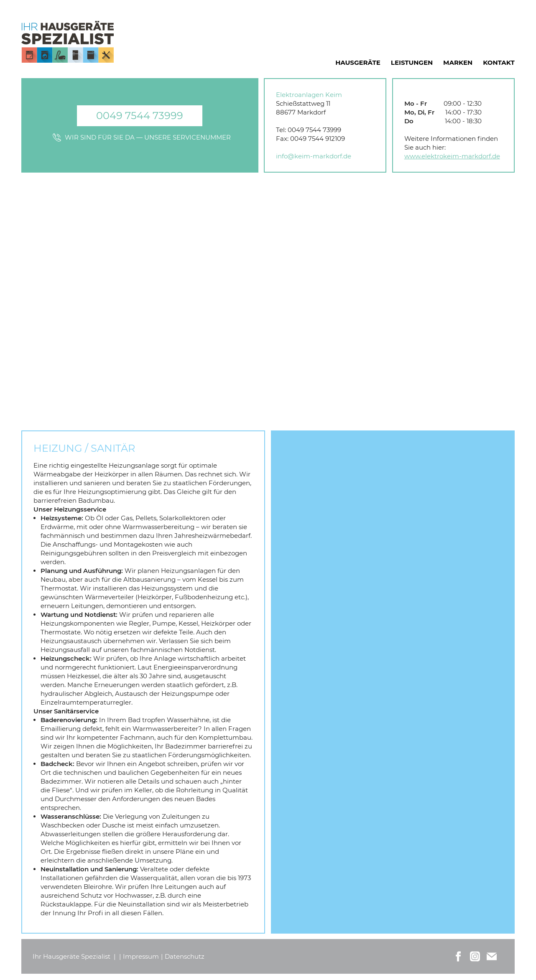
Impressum (141, 956)
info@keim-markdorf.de (314, 156)
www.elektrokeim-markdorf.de (452, 156)
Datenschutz (185, 956)
